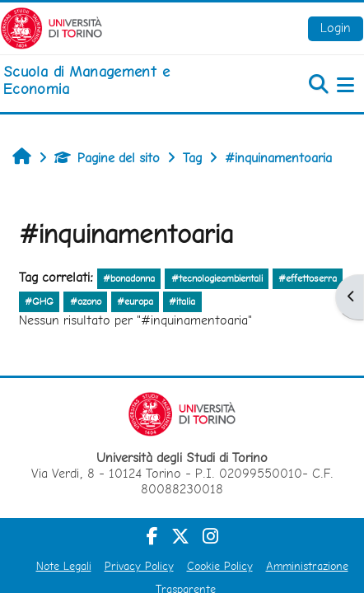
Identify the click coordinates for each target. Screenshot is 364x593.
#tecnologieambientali (217, 278)
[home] (121, 80)
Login (336, 28)
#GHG (39, 301)
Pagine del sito (107, 158)
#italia (182, 301)
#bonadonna (129, 278)
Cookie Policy (220, 566)
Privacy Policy (139, 566)
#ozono (86, 301)
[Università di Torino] (51, 27)
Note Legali (64, 566)
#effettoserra (308, 278)
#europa (135, 301)
